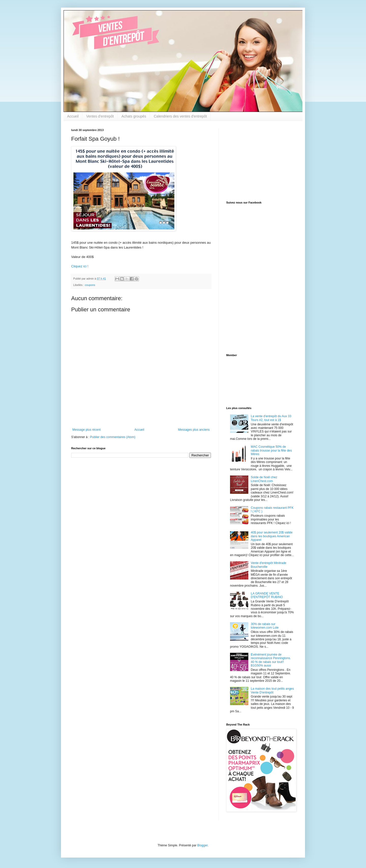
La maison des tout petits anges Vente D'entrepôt (272, 690)
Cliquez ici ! (80, 266)
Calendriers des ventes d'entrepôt (180, 116)
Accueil (73, 116)
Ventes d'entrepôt (100, 116)
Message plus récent (87, 430)
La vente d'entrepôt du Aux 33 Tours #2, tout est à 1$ (271, 418)
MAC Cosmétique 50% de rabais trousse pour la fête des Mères (271, 450)
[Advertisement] (258, 160)
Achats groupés (134, 116)
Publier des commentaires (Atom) (113, 437)
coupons (90, 285)
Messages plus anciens (194, 430)
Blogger (202, 845)
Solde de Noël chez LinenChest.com (264, 479)
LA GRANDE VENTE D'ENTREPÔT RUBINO (267, 595)
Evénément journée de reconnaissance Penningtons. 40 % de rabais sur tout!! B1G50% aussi (271, 660)
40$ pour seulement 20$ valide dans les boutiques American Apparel (272, 536)
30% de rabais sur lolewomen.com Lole (265, 626)
